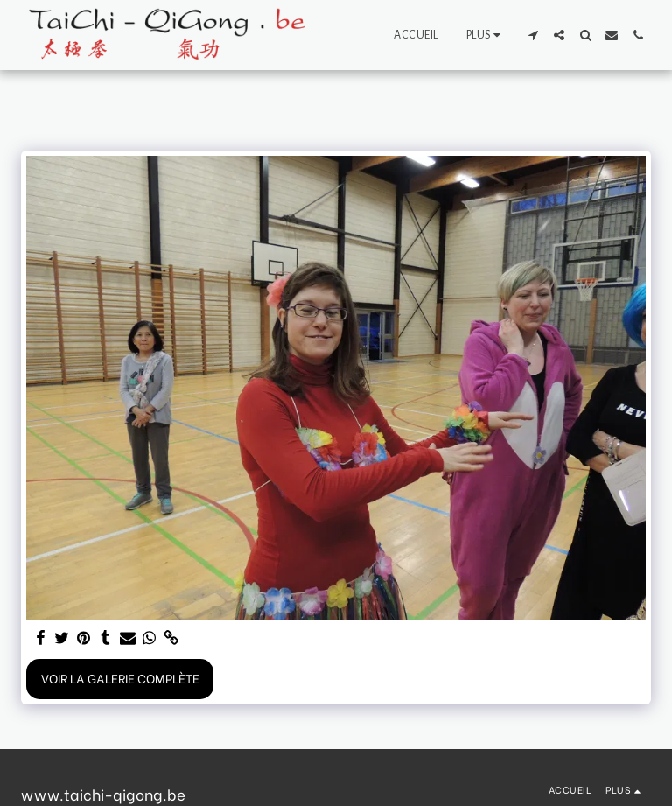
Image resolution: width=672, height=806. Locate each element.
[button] (533, 35)
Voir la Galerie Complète (120, 678)
